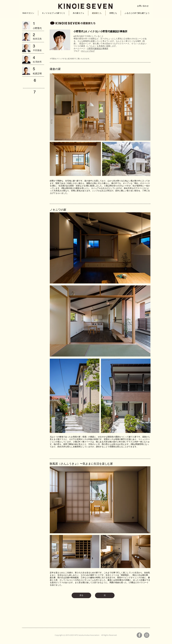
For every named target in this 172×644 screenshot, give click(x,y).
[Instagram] (147, 635)
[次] (105, 595)
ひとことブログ (88, 51)
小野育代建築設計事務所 (98, 48)
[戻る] (81, 595)
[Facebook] (139, 635)
